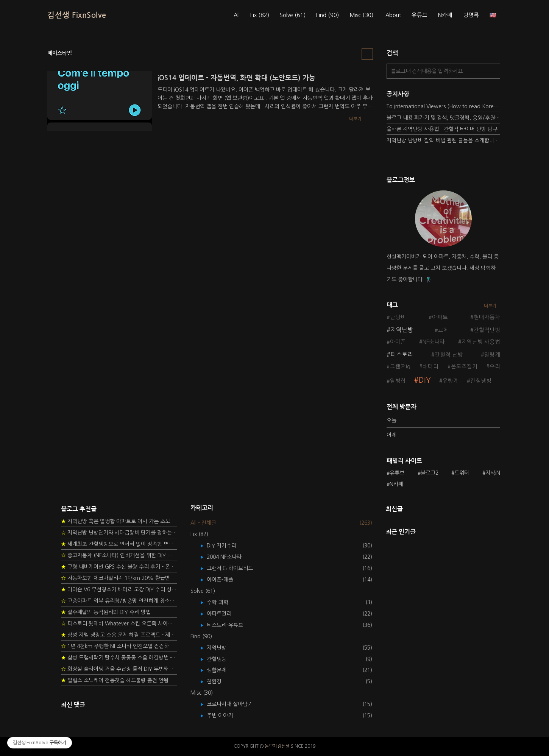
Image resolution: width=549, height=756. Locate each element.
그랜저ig (400, 366)
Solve (293, 15)
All (237, 15)
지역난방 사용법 (481, 342)
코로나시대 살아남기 (235, 704)
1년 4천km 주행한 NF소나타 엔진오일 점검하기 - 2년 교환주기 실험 (119, 646)
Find (328, 15)
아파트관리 (225, 614)
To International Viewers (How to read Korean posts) (443, 106)
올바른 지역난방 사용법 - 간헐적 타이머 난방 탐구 (442, 129)
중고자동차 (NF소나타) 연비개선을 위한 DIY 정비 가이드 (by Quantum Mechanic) (119, 555)
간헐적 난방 (449, 355)
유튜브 (420, 15)
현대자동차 (487, 317)
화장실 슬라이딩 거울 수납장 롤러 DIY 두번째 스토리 (119, 669)
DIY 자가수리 (227, 546)
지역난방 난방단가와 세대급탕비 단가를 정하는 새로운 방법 (119, 533)
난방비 (398, 317)
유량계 (451, 381)
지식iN (493, 473)
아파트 (440, 317)
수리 (495, 366)
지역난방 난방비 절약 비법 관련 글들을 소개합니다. (443, 140)
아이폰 (398, 342)
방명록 (471, 15)
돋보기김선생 (277, 746)
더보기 (490, 306)
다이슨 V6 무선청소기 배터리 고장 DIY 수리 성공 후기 (119, 589)
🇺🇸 (493, 15)
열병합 (398, 381)
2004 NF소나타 (230, 557)
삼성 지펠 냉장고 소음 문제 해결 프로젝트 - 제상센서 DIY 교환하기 (119, 635)
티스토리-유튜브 (230, 625)
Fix (260, 15)
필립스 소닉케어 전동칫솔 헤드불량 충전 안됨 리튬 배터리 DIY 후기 (119, 680)
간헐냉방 (481, 381)
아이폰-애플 (225, 580)
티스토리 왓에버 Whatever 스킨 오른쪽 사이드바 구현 (119, 624)
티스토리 (402, 354)
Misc (361, 15)
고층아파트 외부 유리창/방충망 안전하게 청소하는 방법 (119, 601)
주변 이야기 (225, 715)
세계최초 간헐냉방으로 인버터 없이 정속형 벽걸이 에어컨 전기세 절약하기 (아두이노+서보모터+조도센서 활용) (119, 544)
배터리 (430, 366)
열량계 (492, 355)
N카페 (445, 15)
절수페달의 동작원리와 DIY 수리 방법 (106, 612)
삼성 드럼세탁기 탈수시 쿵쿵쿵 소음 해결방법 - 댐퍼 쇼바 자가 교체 (119, 658)
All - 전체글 (203, 523)
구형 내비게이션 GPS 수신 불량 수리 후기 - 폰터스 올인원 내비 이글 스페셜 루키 (119, 567)
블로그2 (430, 473)
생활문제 (222, 670)
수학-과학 (223, 602)
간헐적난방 (487, 330)
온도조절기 (464, 366)
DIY (425, 380)
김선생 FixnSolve (77, 15)
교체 (443, 330)
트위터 (462, 473)
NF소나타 (434, 342)
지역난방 (402, 330)
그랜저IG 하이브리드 (235, 568)
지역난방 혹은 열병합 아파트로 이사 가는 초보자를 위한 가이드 (119, 521)
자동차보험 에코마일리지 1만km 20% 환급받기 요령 (119, 578)
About (393, 15)
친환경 (220, 681)
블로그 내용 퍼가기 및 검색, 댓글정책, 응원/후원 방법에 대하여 (443, 118)
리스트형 (367, 54)
